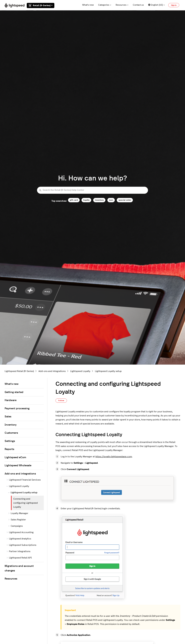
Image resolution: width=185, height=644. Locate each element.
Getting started (14, 392)
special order (125, 200)
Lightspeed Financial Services (23, 480)
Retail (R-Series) (41, 5)
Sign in (174, 5)
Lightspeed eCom (15, 457)
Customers (11, 433)
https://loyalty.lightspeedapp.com (114, 457)
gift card (74, 200)
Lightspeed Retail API (19, 558)
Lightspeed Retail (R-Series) (19, 371)
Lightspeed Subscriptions (21, 545)
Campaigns (15, 526)
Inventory (11, 425)
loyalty (86, 200)
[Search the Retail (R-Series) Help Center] (92, 190)
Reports (9, 449)
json (111, 200)
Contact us (138, 5)
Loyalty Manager (18, 513)
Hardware (11, 400)
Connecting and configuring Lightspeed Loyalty (26, 503)
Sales (8, 417)
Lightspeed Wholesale (18, 466)
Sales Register (17, 520)
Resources (122, 5)
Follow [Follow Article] (61, 400)
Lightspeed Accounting (20, 532)
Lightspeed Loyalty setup (108, 371)
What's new (88, 5)
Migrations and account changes (19, 568)
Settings (10, 441)
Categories (105, 5)
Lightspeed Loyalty (80, 371)
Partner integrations (18, 551)
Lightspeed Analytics (19, 539)
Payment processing (17, 409)
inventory (99, 200)
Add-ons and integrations (52, 371)
